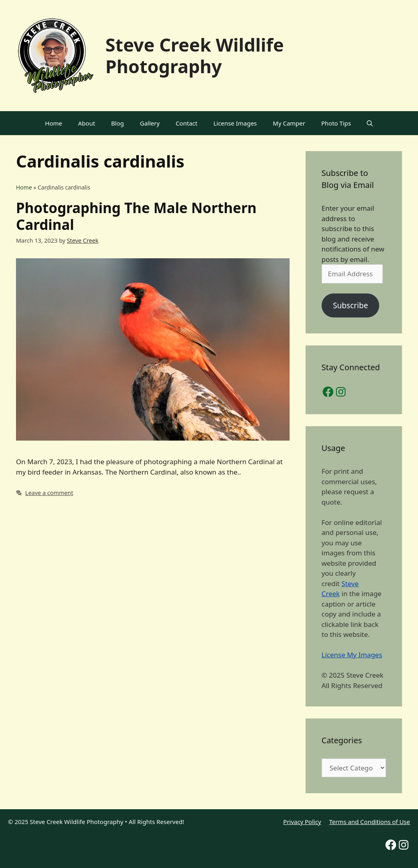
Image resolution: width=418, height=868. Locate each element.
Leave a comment (49, 493)
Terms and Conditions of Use (370, 822)
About (87, 123)
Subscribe (350, 305)
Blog (118, 123)
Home (54, 123)
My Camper (289, 123)
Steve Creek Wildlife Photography (195, 55)
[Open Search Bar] (370, 123)
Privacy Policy (302, 822)
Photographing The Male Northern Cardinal (136, 216)
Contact (186, 123)
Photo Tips (336, 123)
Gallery (150, 123)
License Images (235, 123)
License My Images (352, 655)
